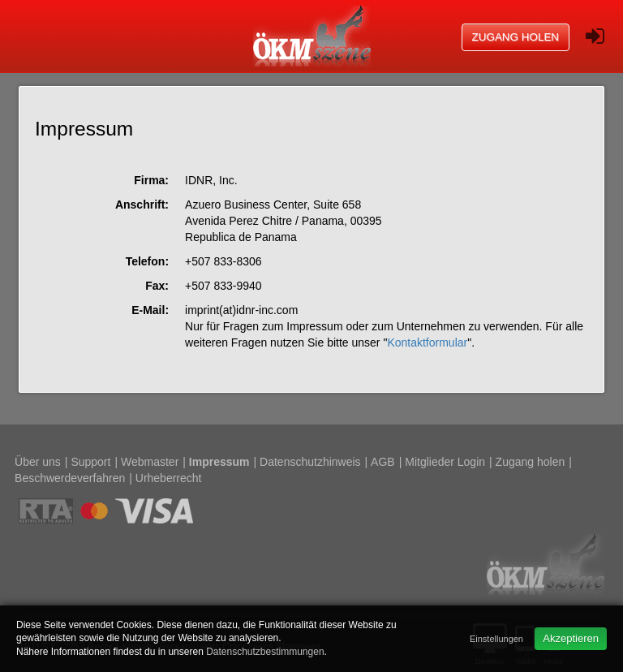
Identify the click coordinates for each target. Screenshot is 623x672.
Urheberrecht (169, 478)
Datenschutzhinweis (310, 462)
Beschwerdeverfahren (70, 478)
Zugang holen (516, 37)
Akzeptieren (571, 638)
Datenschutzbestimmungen (265, 652)
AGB (383, 462)
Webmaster (150, 462)
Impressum (219, 462)
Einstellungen (496, 639)
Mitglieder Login (445, 462)
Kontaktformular (427, 342)
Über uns (38, 462)
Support (90, 462)
